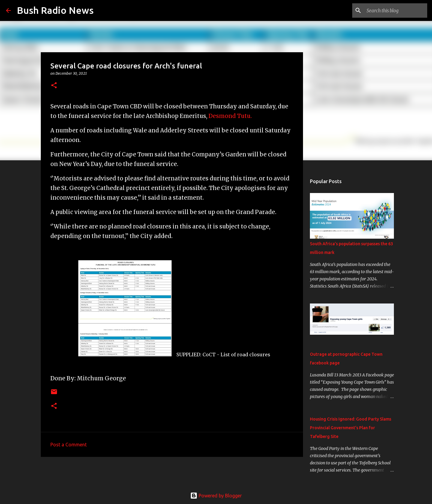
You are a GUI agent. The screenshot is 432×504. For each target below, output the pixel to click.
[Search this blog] (396, 11)
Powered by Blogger (216, 496)
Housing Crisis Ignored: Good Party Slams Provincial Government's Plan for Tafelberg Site (351, 428)
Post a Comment (69, 445)
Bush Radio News (55, 10)
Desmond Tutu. (230, 116)
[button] (54, 86)
